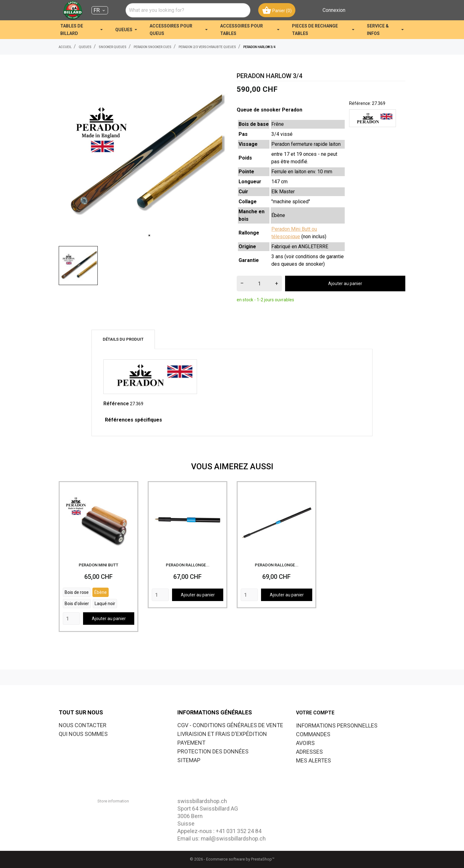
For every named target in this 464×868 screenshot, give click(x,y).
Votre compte (315, 713)
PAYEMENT (191, 743)
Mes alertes (313, 760)
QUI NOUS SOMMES (83, 734)
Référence (116, 404)
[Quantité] (259, 284)
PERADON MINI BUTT (99, 565)
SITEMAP (189, 760)
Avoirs (305, 743)
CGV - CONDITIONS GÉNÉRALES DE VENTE (230, 725)
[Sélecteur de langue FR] (100, 10)
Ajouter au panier (345, 284)
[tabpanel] (143, 157)
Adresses (309, 752)
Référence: (360, 103)
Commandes (313, 734)
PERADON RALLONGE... (188, 565)
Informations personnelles (337, 725)
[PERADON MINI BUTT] (99, 521)
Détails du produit (123, 339)
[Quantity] (71, 619)
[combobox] (188, 10)
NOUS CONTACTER (83, 725)
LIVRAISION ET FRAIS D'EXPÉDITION (222, 734)
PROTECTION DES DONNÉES (213, 751)
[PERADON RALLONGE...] (188, 521)
